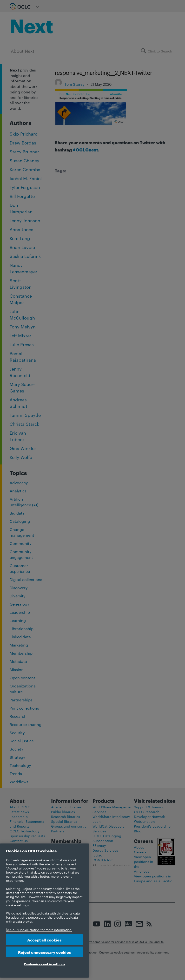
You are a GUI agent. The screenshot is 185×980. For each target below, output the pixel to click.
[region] (44, 911)
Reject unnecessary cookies (44, 952)
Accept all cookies (44, 940)
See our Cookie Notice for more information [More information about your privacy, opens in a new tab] (39, 930)
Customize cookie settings (44, 964)
